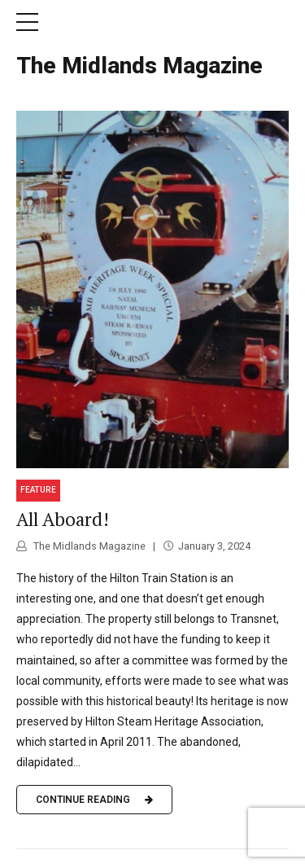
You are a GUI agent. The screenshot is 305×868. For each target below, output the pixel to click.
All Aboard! (63, 519)
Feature (38, 490)
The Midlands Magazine (139, 66)
